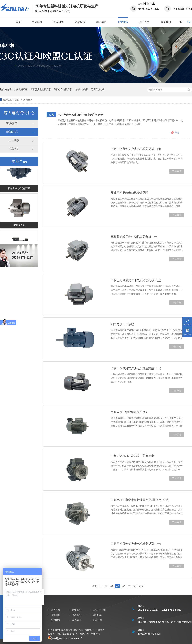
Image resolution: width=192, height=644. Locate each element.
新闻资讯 (28, 100)
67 (124, 586)
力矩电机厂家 (21, 89)
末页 (141, 586)
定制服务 (56, 620)
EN (189, 22)
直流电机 (59, 22)
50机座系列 (19, 226)
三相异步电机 (100, 610)
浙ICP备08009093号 (67, 634)
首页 (18, 22)
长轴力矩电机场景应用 (19, 189)
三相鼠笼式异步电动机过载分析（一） (135, 237)
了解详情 (177, 171)
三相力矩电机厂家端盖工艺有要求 (132, 456)
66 (118, 586)
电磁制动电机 (81, 89)
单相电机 (97, 615)
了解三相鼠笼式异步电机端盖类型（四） (137, 149)
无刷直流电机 (98, 89)
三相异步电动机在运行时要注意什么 (80, 115)
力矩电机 (37, 22)
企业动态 (14, 140)
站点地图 (97, 620)
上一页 (104, 586)
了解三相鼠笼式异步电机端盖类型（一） (137, 544)
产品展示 (80, 22)
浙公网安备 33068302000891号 (65, 638)
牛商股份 (95, 634)
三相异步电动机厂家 (41, 89)
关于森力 (144, 22)
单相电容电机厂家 (63, 89)
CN (180, 22)
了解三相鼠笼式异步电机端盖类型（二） (137, 368)
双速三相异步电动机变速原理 (130, 193)
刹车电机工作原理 (122, 324)
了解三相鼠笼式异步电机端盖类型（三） (137, 280)
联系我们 (166, 22)
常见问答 (14, 149)
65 (112, 586)
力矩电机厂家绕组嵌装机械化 (130, 412)
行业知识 (123, 22)
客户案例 (101, 22)
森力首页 (56, 610)
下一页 (132, 586)
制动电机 (76, 615)
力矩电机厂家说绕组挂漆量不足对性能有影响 (140, 500)
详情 (177, 133)
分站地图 (100, 630)
